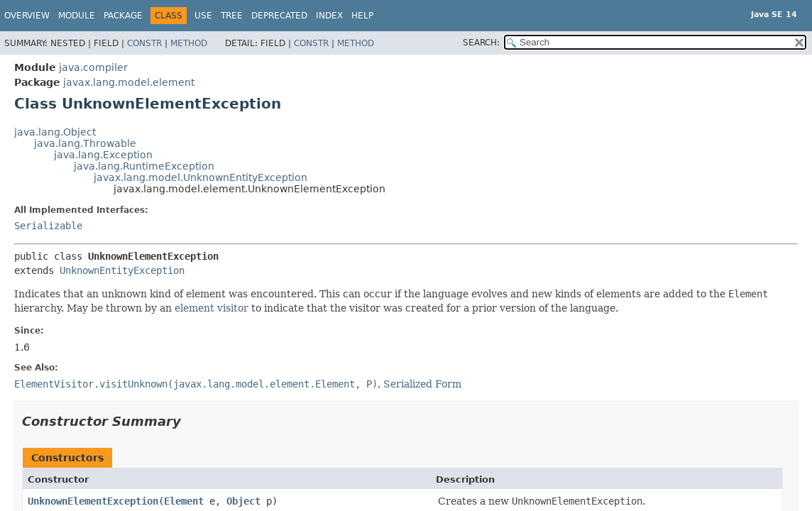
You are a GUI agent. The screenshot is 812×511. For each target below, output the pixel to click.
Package (123, 16)
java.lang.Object (55, 132)
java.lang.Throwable (85, 143)
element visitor (212, 308)
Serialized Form (422, 384)
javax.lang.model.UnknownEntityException (201, 177)
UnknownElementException (93, 501)
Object (243, 501)
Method (189, 43)
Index (329, 16)
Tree (232, 16)
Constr (144, 43)
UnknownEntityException (122, 270)
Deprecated (279, 16)
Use (203, 16)
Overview (27, 16)
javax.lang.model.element (129, 82)
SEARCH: (481, 43)
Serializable (48, 226)
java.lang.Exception (103, 155)
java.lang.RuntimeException (144, 166)
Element (184, 501)
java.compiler (93, 67)
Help (362, 16)
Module (77, 16)
